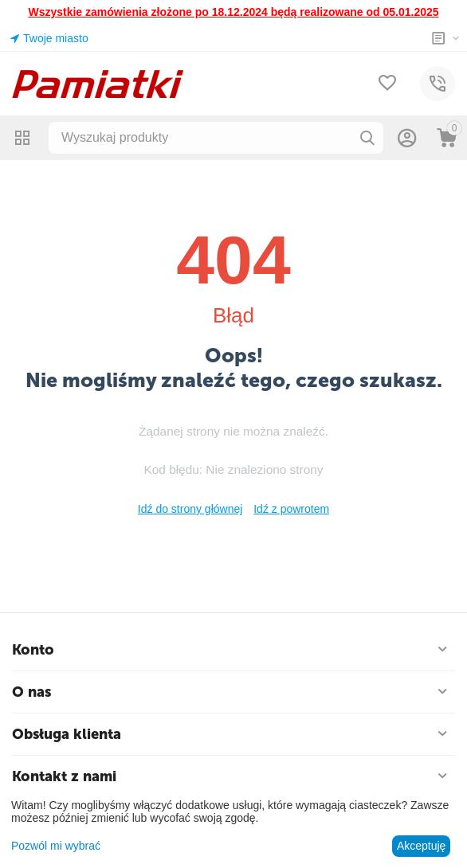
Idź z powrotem (291, 509)
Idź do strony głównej (190, 509)
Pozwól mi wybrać (56, 846)
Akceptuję (421, 846)
